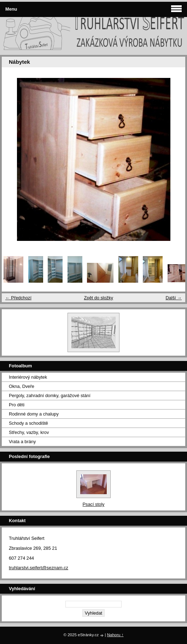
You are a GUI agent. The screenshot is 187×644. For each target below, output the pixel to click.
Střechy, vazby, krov (29, 432)
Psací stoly (94, 504)
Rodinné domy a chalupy (34, 414)
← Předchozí (18, 298)
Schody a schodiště (28, 423)
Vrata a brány (22, 442)
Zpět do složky (98, 298)
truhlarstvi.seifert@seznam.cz (39, 568)
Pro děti (17, 405)
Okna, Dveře (22, 386)
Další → (174, 298)
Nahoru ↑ (115, 635)
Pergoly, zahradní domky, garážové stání (50, 396)
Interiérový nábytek (28, 377)
